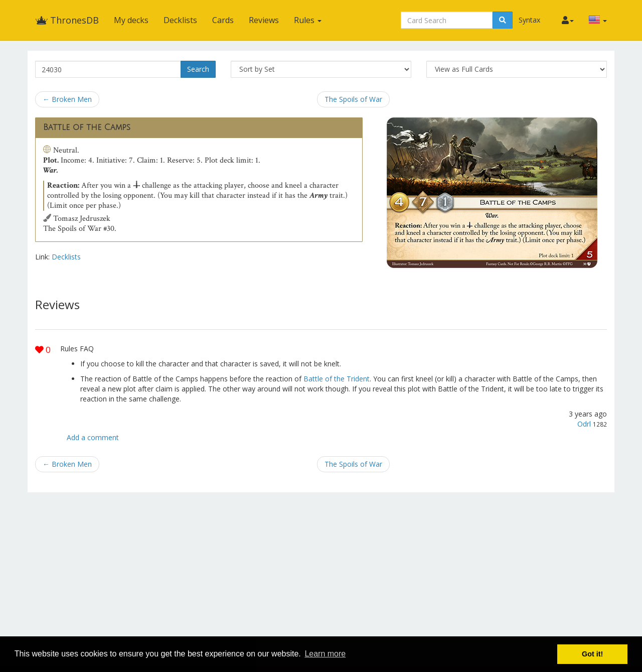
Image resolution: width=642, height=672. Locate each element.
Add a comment (93, 437)
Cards (223, 20)
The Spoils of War (353, 99)
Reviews (264, 20)
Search (198, 69)
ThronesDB (67, 20)
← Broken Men (67, 99)
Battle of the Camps (87, 127)
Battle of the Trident (337, 379)
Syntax (529, 20)
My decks (131, 20)
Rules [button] (308, 20)
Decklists (180, 20)
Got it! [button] (592, 654)
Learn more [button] (325, 654)
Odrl (584, 424)
